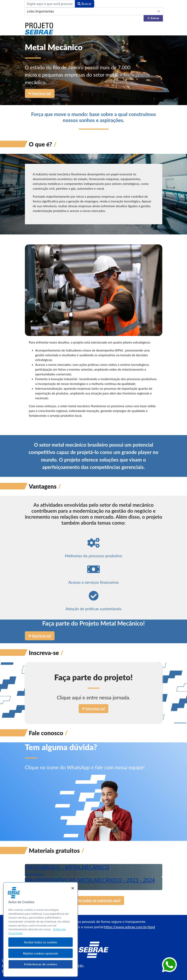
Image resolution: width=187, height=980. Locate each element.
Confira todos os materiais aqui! (93, 900)
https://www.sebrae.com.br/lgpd (130, 927)
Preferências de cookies (41, 964)
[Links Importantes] (94, 11)
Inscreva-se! (40, 93)
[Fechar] (73, 888)
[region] (41, 929)
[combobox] (50, 4)
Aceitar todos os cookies (41, 942)
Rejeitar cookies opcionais (41, 953)
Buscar (85, 4)
